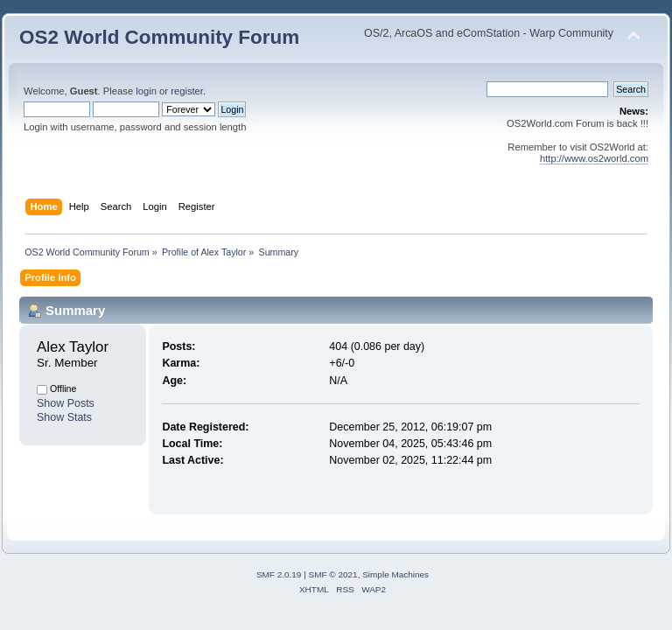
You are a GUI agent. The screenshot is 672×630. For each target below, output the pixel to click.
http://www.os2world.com (594, 158)
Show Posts (66, 403)
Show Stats (64, 417)
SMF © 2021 (333, 574)
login (146, 91)
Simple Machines (395, 574)
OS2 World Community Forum (159, 37)
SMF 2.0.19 (279, 574)
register (187, 91)
